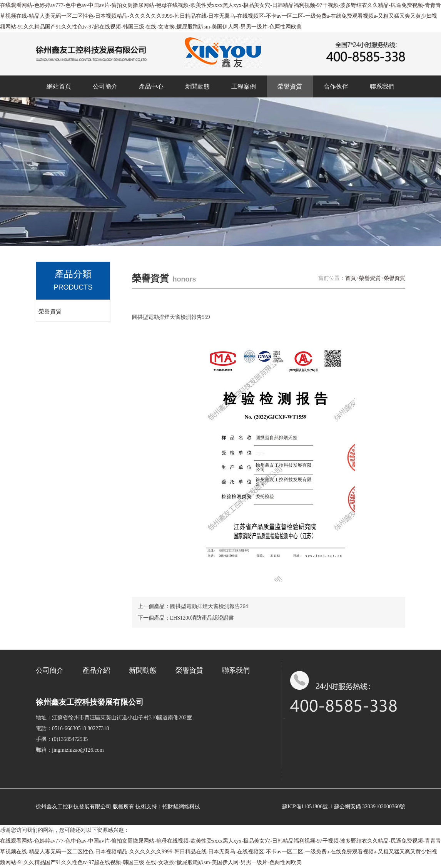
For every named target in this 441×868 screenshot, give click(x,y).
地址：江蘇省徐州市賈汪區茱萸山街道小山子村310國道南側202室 (114, 718)
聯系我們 (382, 86)
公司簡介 (105, 86)
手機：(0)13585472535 (62, 739)
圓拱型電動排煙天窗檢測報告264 (209, 606)
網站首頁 (59, 86)
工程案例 (244, 86)
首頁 (351, 278)
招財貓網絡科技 (181, 807)
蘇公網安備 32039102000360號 (370, 807)
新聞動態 (197, 86)
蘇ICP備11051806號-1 (307, 807)
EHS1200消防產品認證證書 (202, 618)
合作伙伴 (336, 86)
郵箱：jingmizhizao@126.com (70, 750)
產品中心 (151, 86)
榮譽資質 (290, 86)
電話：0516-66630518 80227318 (72, 728)
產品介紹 (96, 670)
